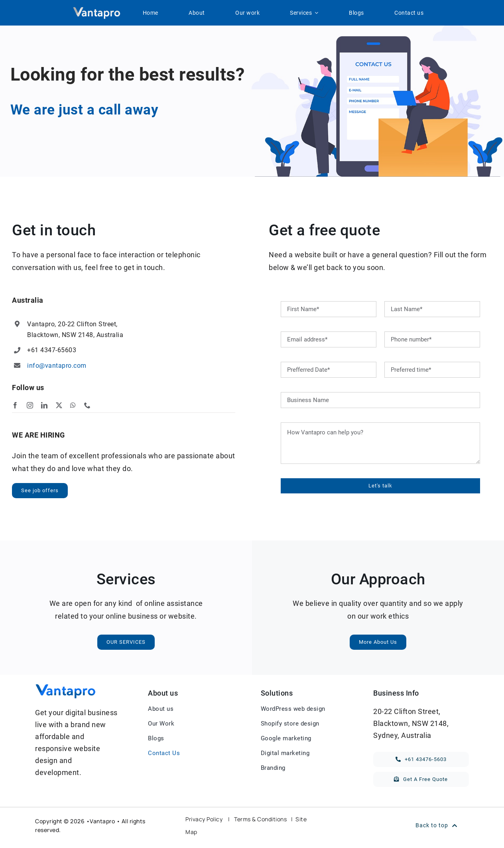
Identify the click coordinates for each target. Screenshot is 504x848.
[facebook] (15, 405)
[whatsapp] (73, 405)
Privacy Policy (204, 819)
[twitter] (59, 405)
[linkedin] (44, 405)
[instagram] (30, 405)
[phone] (88, 405)
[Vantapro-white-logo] (96, 10)
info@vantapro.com (57, 366)
